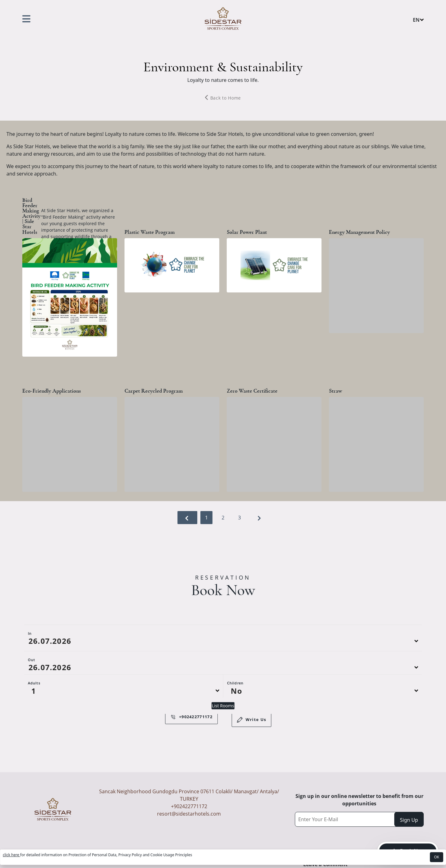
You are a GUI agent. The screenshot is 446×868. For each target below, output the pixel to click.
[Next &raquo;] (259, 518)
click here (11, 855)
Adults (34, 702)
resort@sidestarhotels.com (189, 814)
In (30, 652)
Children (235, 702)
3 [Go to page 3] (240, 518)
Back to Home (223, 98)
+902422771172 (189, 806)
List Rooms (223, 725)
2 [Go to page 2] (223, 518)
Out (31, 679)
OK (437, 857)
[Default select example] (124, 710)
